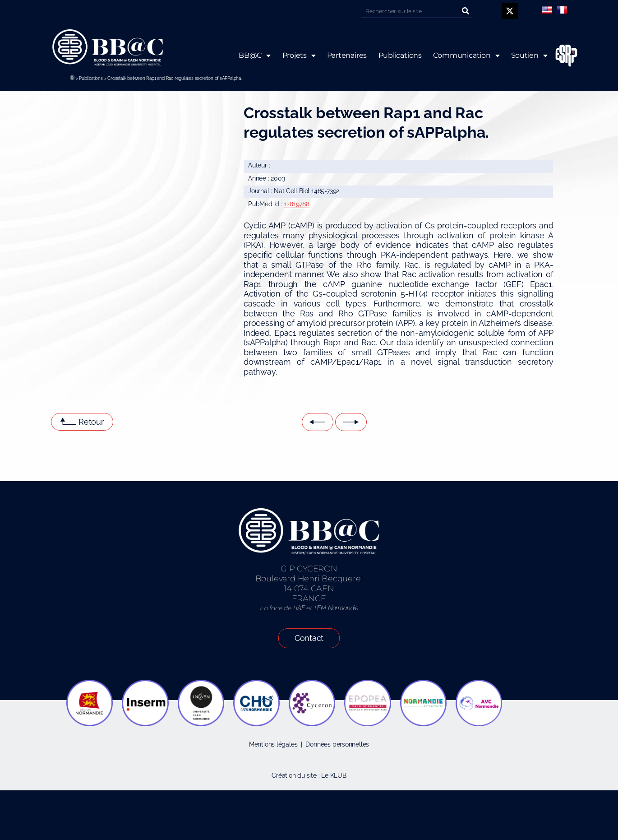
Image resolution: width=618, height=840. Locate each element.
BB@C (255, 56)
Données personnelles (337, 744)
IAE (300, 608)
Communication (466, 56)
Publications (91, 78)
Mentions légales (273, 744)
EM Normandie (337, 608)
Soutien (529, 56)
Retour (91, 422)
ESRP (559, 56)
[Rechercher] (466, 11)
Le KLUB (334, 775)
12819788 (297, 204)
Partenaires (347, 55)
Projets (299, 56)
